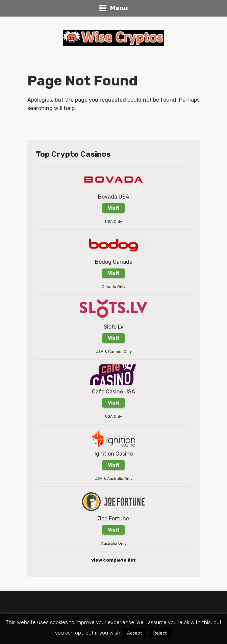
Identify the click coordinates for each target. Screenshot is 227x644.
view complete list (113, 560)
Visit (114, 208)
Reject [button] (160, 633)
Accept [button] (134, 633)
